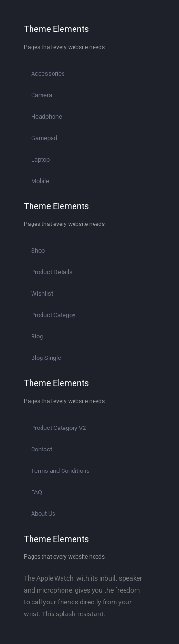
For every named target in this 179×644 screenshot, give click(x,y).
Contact (42, 449)
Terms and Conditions (60, 471)
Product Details (52, 272)
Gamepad (44, 138)
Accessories (48, 74)
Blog (37, 336)
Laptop (40, 159)
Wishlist (42, 293)
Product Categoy (53, 315)
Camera (42, 95)
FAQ (37, 492)
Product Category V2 (58, 428)
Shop (38, 250)
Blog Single (46, 358)
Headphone (47, 117)
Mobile (40, 181)
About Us (43, 514)
